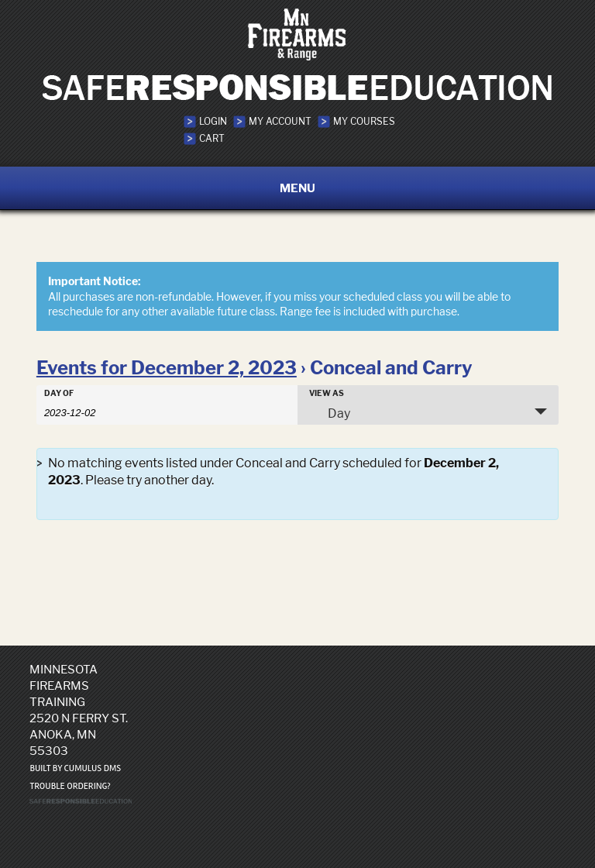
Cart (212, 138)
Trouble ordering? (70, 786)
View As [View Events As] (327, 393)
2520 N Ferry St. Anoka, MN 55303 (79, 734)
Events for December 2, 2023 (167, 368)
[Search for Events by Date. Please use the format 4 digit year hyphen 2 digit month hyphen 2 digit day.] (83, 412)
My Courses (364, 121)
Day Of (59, 393)
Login (213, 121)
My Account (280, 121)
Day (330, 413)
